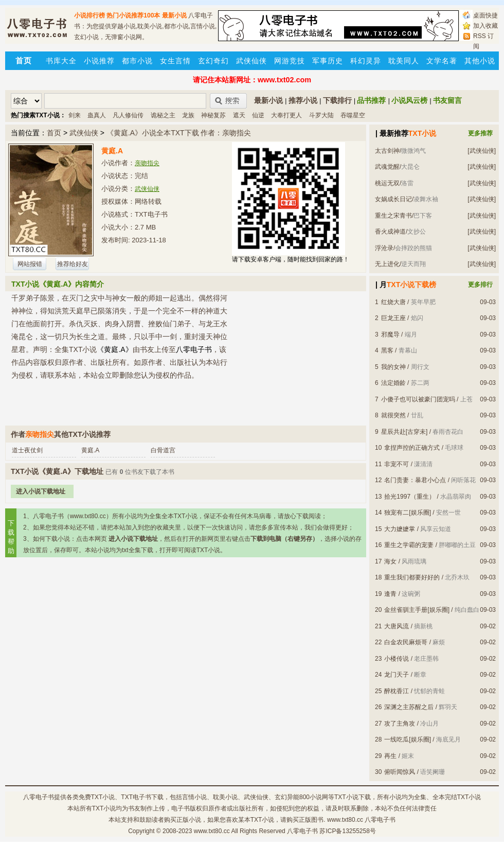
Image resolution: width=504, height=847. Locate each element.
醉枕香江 (397, 691)
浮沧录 (384, 248)
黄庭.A (90, 450)
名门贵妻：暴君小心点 (415, 480)
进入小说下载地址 (41, 491)
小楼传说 (397, 659)
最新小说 (174, 15)
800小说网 (314, 797)
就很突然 (393, 415)
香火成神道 (390, 232)
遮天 (239, 115)
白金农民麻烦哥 (406, 642)
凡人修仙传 (128, 115)
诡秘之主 (163, 115)
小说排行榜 (89, 15)
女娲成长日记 (393, 199)
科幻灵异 (366, 61)
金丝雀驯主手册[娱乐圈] (417, 610)
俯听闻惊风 (400, 772)
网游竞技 (290, 61)
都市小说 (137, 61)
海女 (390, 561)
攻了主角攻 (400, 724)
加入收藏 (485, 26)
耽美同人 (404, 61)
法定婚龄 (393, 383)
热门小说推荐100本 (133, 15)
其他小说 (480, 61)
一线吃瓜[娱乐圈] (408, 739)
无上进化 (387, 264)
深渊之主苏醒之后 (409, 707)
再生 (390, 756)
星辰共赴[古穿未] (404, 432)
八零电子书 (39, 797)
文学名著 (442, 61)
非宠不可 (397, 464)
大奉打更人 (286, 115)
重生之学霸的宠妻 (409, 545)
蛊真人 (97, 115)
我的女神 (393, 367)
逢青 (390, 594)
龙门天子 (397, 675)
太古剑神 (387, 151)
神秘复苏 (213, 115)
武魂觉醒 (387, 167)
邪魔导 (390, 334)
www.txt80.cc (212, 831)
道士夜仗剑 (27, 450)
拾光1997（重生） (410, 497)
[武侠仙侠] (482, 151)
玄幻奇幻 (213, 61)
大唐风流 (397, 626)
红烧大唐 (393, 302)
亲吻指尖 (147, 163)
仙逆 (258, 115)
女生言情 (175, 61)
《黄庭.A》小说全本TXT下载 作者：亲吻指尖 (179, 133)
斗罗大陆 (321, 115)
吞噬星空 (353, 115)
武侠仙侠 (251, 61)
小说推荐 (99, 61)
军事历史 (328, 61)
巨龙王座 (393, 318)
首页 (54, 133)
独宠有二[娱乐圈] (408, 513)
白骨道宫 (163, 450)
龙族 (188, 115)
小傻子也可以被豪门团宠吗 (418, 399)
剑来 (75, 115)
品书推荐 (371, 100)
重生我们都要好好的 (412, 577)
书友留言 (447, 100)
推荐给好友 (73, 264)
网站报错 (30, 264)
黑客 (387, 350)
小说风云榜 (409, 100)
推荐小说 (303, 100)
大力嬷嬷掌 (400, 529)
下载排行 (337, 100)
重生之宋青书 (393, 216)
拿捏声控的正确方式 (412, 448)
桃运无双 (387, 183)
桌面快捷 (485, 15)
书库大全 (61, 61)
